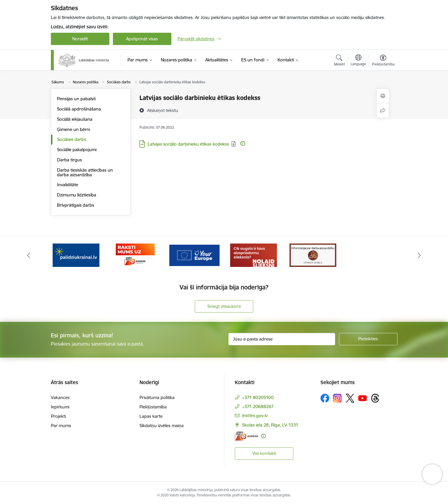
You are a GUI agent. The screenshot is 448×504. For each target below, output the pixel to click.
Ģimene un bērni (74, 129)
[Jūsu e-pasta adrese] (282, 339)
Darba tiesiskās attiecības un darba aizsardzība (85, 172)
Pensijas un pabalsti (76, 99)
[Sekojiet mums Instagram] (337, 398)
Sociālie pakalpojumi (77, 150)
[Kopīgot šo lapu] (383, 111)
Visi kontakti (264, 453)
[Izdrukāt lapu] (383, 96)
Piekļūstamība (153, 407)
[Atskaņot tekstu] (163, 110)
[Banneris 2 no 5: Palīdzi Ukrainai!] (135, 255)
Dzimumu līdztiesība (77, 195)
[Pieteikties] (368, 339)
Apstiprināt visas (142, 39)
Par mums (61, 426)
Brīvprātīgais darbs (76, 205)
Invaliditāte (68, 185)
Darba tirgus (69, 160)
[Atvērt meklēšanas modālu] (339, 61)
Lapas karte (151, 416)
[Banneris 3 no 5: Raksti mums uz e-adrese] (194, 255)
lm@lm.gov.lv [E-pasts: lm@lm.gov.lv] (255, 416)
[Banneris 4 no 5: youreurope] (254, 255)
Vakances (60, 397)
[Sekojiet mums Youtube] (363, 398)
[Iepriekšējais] (29, 255)
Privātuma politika (157, 397)
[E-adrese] (247, 436)
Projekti (58, 416)
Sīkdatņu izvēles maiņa (162, 426)
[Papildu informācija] (243, 144)
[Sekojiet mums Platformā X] (350, 398)
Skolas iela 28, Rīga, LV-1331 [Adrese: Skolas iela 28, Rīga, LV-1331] (270, 425)
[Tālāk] (420, 255)
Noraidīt (80, 39)
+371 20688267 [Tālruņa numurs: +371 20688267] (258, 407)
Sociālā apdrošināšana (79, 109)
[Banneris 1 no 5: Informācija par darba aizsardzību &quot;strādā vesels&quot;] (76, 255)
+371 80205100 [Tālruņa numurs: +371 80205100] (258, 397)
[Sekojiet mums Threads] (375, 398)
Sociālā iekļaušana (75, 119)
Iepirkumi (60, 407)
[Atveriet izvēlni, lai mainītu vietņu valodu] (358, 61)
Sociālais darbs (71, 139)
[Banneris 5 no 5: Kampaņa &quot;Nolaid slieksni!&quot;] (313, 255)
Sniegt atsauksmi (224, 306)
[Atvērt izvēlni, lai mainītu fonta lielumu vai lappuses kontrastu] (383, 61)
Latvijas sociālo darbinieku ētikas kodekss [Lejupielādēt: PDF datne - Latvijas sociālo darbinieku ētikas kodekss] (188, 144)
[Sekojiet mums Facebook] (325, 398)
